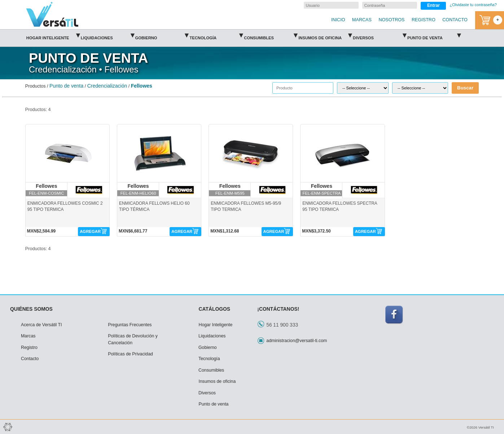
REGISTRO (424, 20)
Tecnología (216, 36)
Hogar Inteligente (53, 36)
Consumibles (271, 36)
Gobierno (162, 36)
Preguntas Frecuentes (130, 325)
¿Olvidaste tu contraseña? (473, 5)
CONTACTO (455, 20)
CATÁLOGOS (214, 309)
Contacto (30, 359)
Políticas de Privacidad (130, 354)
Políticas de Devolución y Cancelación (133, 339)
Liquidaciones (108, 36)
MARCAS (362, 20)
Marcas (28, 336)
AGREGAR (90, 231)
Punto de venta (434, 36)
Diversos (380, 36)
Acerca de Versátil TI (41, 325)
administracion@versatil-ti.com (297, 341)
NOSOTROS (391, 20)
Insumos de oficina (325, 36)
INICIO (338, 20)
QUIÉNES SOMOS (31, 309)
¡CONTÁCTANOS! (278, 309)
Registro (29, 347)
